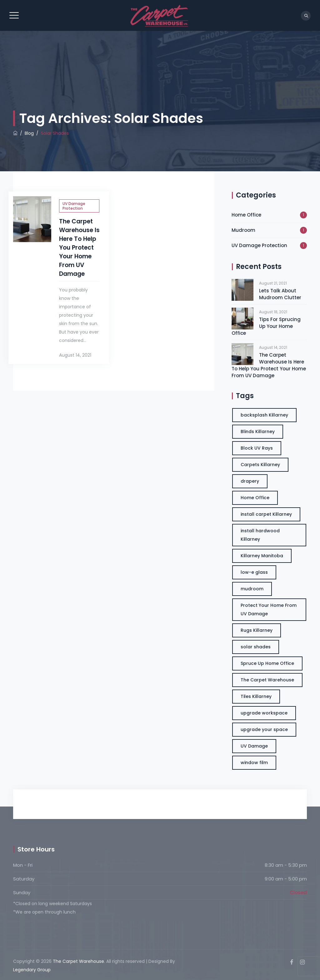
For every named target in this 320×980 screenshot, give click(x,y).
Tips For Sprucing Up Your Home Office (266, 326)
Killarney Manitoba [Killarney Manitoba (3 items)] (262, 556)
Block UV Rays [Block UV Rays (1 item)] (257, 448)
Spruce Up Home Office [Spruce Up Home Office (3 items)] (267, 663)
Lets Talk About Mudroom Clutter (280, 294)
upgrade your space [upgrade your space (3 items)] (264, 729)
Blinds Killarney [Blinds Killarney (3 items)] (258, 431)
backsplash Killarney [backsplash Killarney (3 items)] (264, 415)
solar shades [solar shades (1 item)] (256, 647)
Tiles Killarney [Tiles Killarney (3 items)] (256, 696)
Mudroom (243, 230)
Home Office (246, 215)
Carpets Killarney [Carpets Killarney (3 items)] (260, 465)
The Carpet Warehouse (78, 961)
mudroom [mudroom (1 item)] (252, 589)
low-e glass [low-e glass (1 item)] (254, 572)
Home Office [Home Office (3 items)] (255, 498)
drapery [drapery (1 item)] (250, 481)
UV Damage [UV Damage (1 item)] (254, 746)
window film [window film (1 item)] (254, 763)
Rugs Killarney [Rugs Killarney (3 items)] (257, 630)
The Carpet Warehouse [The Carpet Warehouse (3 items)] (267, 680)
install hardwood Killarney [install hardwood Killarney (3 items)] (260, 535)
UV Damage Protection (74, 206)
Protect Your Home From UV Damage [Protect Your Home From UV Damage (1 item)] (269, 609)
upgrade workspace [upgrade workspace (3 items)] (264, 713)
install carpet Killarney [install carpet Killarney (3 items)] (266, 514)
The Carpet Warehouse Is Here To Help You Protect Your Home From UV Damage (79, 248)
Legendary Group (32, 970)
